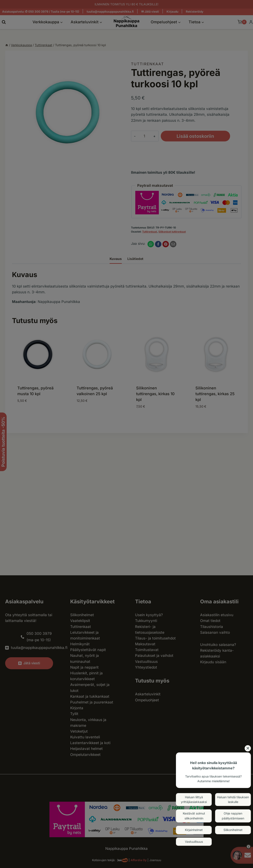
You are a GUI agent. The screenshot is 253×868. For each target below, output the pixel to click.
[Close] (248, 748)
